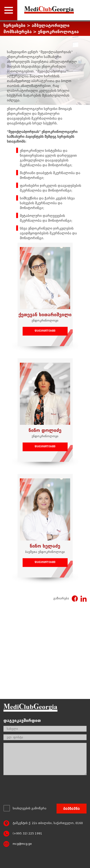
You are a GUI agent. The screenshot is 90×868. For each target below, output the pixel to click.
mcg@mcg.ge (22, 844)
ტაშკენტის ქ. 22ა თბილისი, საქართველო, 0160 (48, 823)
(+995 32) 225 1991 (27, 834)
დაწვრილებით (45, 331)
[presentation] (39, 790)
